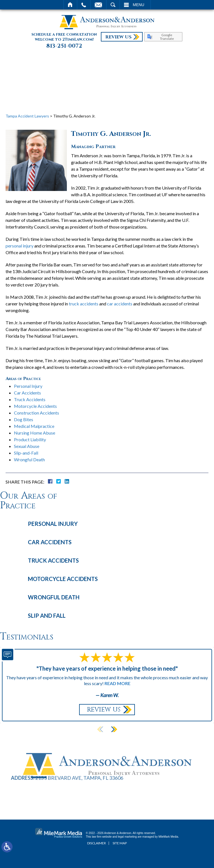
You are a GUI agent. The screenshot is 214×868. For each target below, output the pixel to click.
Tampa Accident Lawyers (27, 116)
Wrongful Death (29, 459)
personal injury (20, 246)
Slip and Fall (47, 616)
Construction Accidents (37, 413)
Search (113, 5)
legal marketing (127, 837)
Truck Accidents (30, 399)
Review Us (118, 37)
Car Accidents (27, 393)
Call (84, 5)
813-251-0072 (64, 46)
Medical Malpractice (34, 426)
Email (98, 5)
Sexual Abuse (27, 446)
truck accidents (84, 304)
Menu (139, 5)
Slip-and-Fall (26, 453)
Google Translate (167, 37)
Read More (117, 683)
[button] (114, 729)
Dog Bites (24, 419)
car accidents (120, 304)
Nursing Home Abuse (35, 433)
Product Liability (30, 439)
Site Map (120, 843)
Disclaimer (97, 843)
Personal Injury (28, 386)
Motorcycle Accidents (35, 406)
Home (70, 5)
